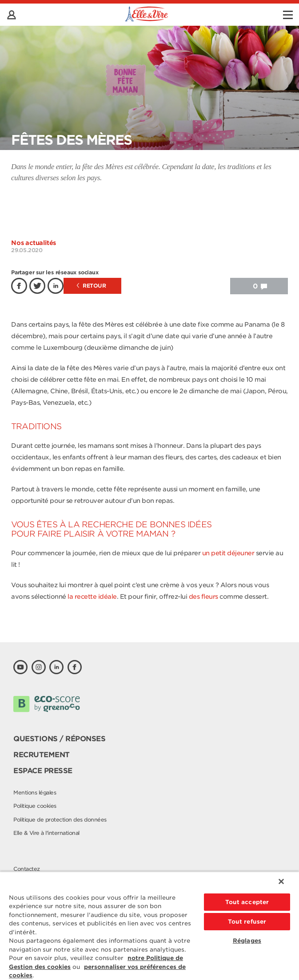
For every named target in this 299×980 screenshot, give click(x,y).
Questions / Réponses (59, 739)
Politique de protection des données (60, 820)
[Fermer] (281, 881)
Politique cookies (35, 806)
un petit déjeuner (229, 553)
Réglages (247, 941)
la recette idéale (92, 597)
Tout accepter (247, 902)
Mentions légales (35, 792)
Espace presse (43, 771)
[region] (149, 926)
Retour (92, 286)
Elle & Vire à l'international (46, 833)
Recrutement (42, 755)
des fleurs (204, 597)
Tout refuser (247, 922)
